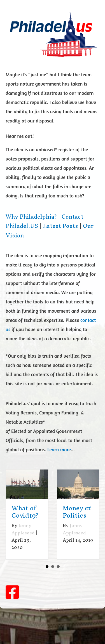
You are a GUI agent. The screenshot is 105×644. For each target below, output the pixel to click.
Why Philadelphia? (31, 217)
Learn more (59, 450)
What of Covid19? (25, 512)
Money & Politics (77, 512)
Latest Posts (60, 226)
